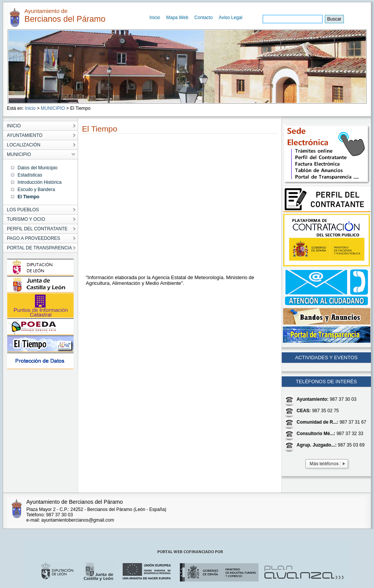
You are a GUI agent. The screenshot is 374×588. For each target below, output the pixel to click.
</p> (169, 206)
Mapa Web (177, 18)
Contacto (204, 18)
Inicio (155, 18)
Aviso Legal (231, 18)
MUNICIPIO (53, 108)
